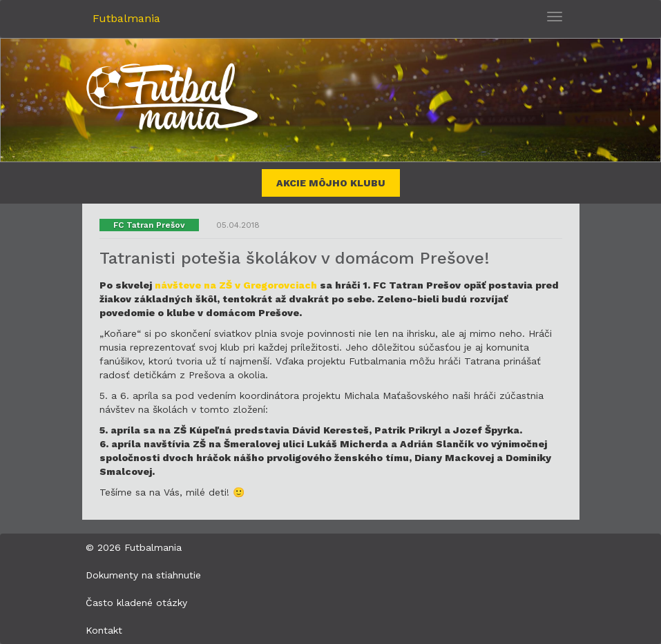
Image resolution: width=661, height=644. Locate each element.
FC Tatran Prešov (149, 225)
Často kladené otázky (136, 603)
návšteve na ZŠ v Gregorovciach (236, 285)
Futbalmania (126, 18)
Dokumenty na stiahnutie (143, 575)
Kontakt (104, 630)
